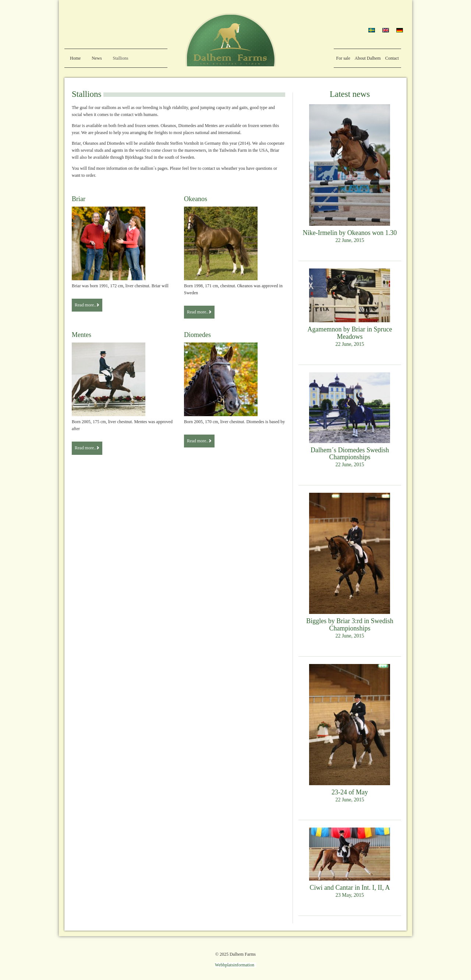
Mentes (82, 335)
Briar (79, 199)
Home (75, 58)
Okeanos (196, 199)
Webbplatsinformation (235, 965)
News (97, 58)
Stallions (121, 58)
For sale (343, 58)
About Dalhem (368, 58)
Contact (392, 58)
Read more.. (87, 305)
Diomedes (197, 335)
